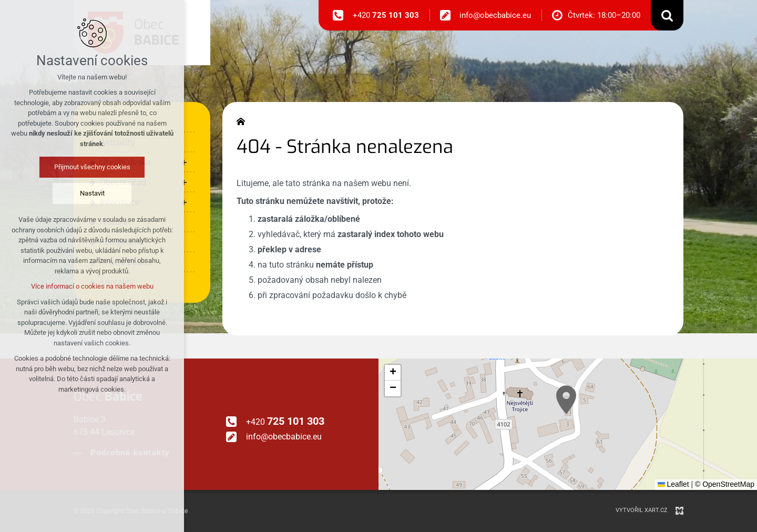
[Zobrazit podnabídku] (184, 162)
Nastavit (92, 193)
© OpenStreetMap (725, 484)
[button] (566, 400)
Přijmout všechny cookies (92, 167)
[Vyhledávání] (667, 15)
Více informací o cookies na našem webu (92, 286)
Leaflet (673, 484)
